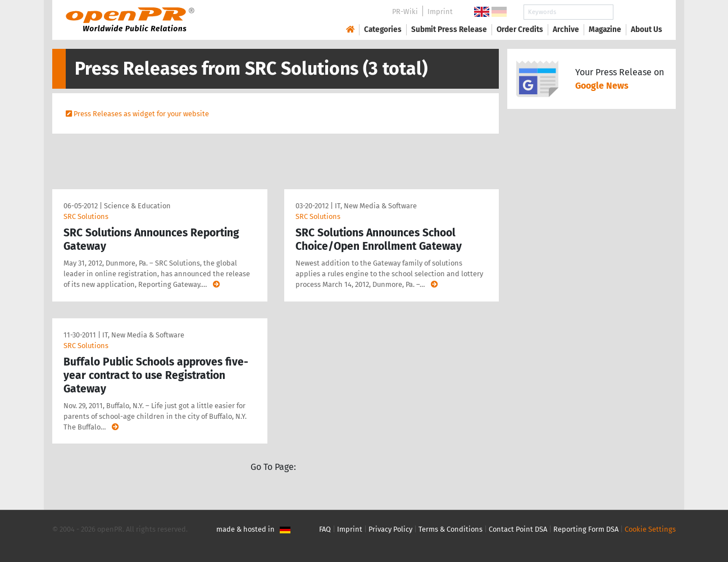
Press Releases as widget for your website (141, 114)
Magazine (605, 29)
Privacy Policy (390, 529)
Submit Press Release (449, 29)
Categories (383, 29)
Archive (566, 29)
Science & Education (137, 206)
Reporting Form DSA (586, 529)
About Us (647, 29)
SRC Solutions (86, 216)
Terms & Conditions (451, 529)
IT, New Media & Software (376, 206)
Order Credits (520, 29)
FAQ (325, 529)
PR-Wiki (405, 12)
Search (638, 12)
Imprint (440, 12)
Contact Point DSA (518, 529)
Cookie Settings (650, 529)
